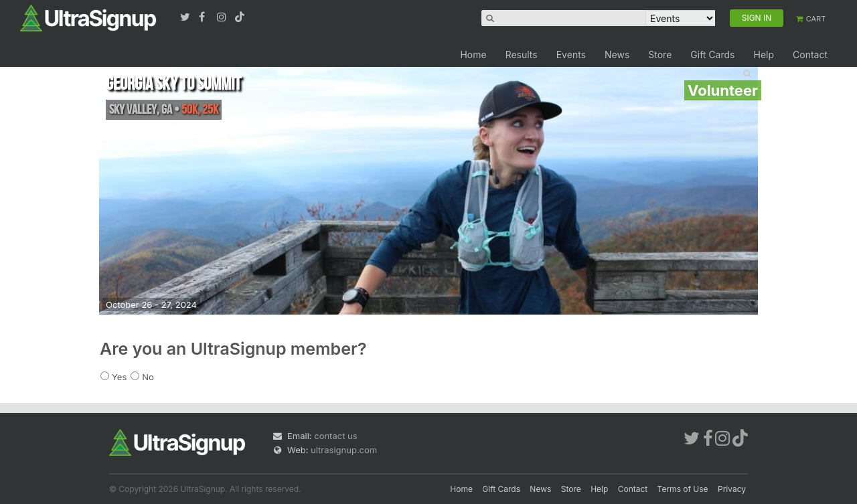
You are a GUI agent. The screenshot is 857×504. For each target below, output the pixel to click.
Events (571, 55)
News (617, 55)
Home (473, 55)
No (148, 377)
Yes (119, 377)
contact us (335, 436)
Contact (810, 55)
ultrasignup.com (344, 450)
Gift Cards (712, 55)
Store (660, 55)
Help (764, 55)
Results (522, 55)
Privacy (732, 489)
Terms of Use (683, 489)
